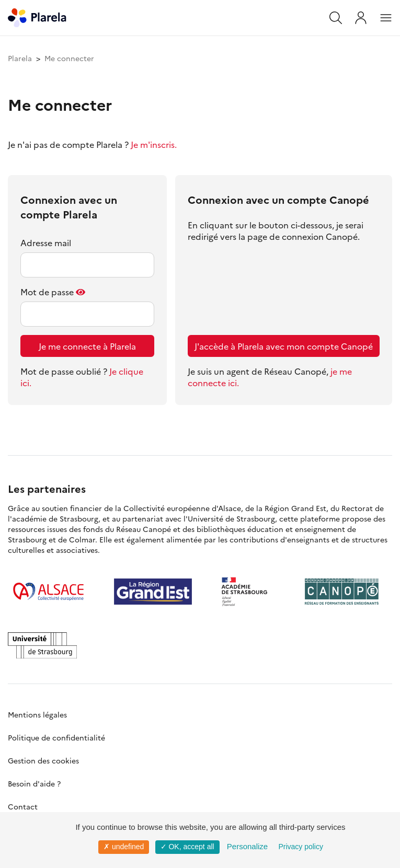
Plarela (20, 58)
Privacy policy (301, 847)
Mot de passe (47, 292)
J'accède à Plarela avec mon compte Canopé (284, 346)
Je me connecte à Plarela (87, 346)
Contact (23, 806)
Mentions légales (37, 714)
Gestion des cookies (43, 760)
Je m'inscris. (154, 144)
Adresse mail (46, 242)
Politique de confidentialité (56, 737)
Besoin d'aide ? (34, 783)
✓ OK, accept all (187, 847)
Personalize (247, 846)
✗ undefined (124, 847)
